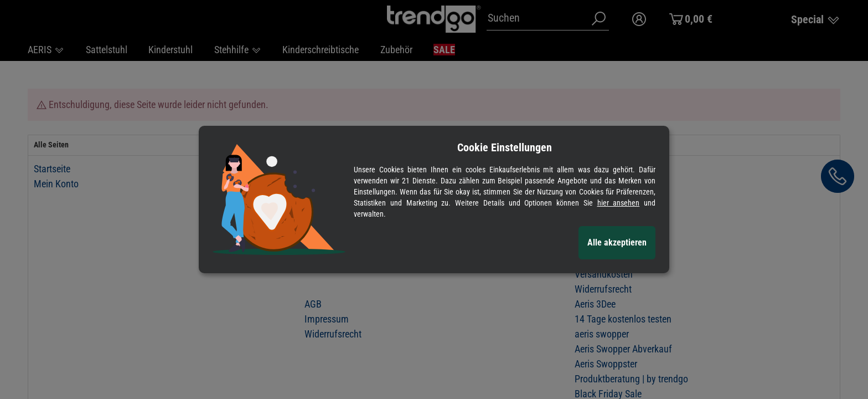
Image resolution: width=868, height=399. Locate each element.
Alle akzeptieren (617, 242)
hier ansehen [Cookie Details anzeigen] (619, 203)
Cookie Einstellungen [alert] (505, 147)
